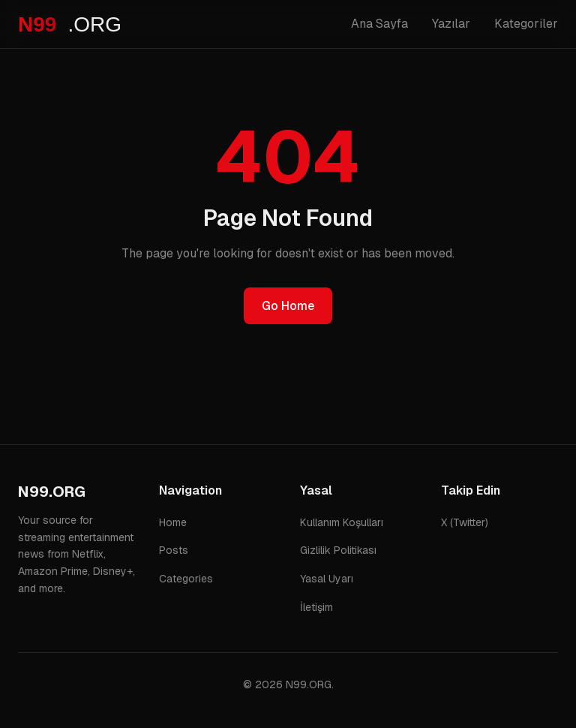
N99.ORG (52, 492)
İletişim (316, 607)
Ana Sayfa (379, 24)
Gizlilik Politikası (338, 550)
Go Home (288, 306)
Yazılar (451, 24)
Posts (174, 550)
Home (173, 522)
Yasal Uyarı (327, 579)
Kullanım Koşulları (342, 522)
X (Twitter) (465, 522)
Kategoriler (526, 24)
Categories (186, 579)
